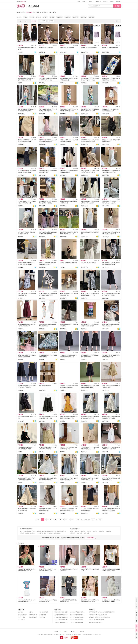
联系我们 (82, 632)
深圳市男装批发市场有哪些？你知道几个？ (77, 615)
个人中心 (84, 1)
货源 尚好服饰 (42, 144)
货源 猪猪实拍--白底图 (42, 421)
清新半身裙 (91, 17)
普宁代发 (31, 612)
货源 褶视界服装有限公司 (84, 329)
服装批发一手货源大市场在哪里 (77, 612)
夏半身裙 (38, 17)
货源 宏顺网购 (63, 52)
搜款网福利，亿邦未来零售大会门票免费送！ (99, 617)
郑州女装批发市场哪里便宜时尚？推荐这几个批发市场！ (102, 612)
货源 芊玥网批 (84, 83)
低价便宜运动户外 (33, 615)
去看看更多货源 (90, 538)
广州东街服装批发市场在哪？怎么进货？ (62, 617)
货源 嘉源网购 (42, 52)
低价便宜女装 (22, 620)
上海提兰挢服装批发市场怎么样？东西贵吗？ (77, 623)
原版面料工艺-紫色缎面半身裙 (46, 48)
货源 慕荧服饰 (21, 421)
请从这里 (21, 1)
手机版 (105, 1)
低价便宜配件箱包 (23, 615)
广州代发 (21, 612)
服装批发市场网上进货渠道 (61, 615)
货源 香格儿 (20, 52)
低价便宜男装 (22, 617)
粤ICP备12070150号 (59, 634)
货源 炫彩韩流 (105, 114)
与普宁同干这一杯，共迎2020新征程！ (98, 615)
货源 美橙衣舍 (42, 329)
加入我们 (73, 632)
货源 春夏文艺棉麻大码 (63, 483)
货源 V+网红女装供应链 (42, 452)
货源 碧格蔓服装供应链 (63, 452)
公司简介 (56, 632)
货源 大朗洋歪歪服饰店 (42, 83)
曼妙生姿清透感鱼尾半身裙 (45, 386)
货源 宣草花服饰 (84, 452)
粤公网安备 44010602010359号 (73, 634)
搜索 (117, 6)
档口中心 (98, 1)
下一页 (78, 520)
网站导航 (119, 1)
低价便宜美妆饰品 (44, 612)
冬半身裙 (52, 17)
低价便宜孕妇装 (33, 617)
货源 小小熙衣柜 (84, 513)
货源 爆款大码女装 (105, 267)
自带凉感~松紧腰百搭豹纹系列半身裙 (69, 263)
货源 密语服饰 (21, 144)
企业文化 (65, 632)
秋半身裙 (45, 17)
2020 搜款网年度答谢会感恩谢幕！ (97, 620)
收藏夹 (91, 1)
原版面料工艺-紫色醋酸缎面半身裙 (89, 48)
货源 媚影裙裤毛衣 (21, 206)
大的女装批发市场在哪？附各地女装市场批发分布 (62, 620)
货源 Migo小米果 (21, 483)
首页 (79, 1)
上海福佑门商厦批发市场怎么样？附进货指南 (62, 623)
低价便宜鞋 (42, 617)
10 (66, 520)
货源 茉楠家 (63, 513)
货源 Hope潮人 (63, 267)
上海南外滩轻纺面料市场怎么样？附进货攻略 (77, 620)
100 (72, 520)
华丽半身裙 (68, 17)
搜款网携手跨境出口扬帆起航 (96, 623)
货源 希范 (20, 452)
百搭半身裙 (60, 17)
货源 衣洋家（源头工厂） (105, 452)
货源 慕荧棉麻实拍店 (42, 360)
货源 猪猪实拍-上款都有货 (105, 421)
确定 (100, 520)
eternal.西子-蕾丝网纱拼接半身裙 (89, 263)
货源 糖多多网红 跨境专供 (63, 421)
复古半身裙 (75, 17)
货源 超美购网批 (21, 267)
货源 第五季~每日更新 (105, 483)
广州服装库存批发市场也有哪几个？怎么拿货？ (77, 617)
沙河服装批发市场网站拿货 (61, 612)
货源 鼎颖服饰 (84, 237)
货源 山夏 (20, 83)
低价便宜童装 (43, 615)
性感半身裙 (83, 17)
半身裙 (25, 17)
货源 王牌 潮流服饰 (63, 83)
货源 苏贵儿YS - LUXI (42, 513)
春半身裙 (32, 17)
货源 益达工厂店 (84, 483)
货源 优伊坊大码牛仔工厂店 (63, 144)
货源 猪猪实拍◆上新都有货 (84, 421)
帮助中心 (112, 1)
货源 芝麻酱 (20, 237)
